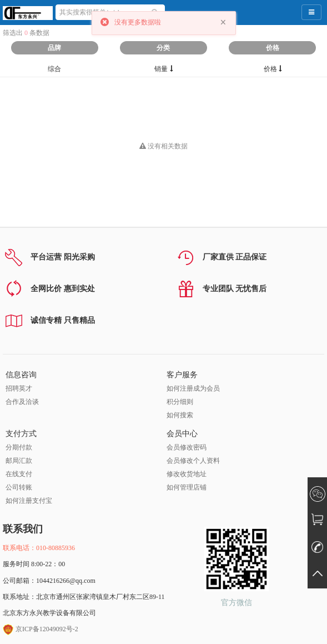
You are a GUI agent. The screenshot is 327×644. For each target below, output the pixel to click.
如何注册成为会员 (193, 388)
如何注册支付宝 (29, 501)
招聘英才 (19, 388)
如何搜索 (180, 415)
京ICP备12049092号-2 (41, 629)
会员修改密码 (187, 447)
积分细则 (180, 402)
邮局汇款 (19, 461)
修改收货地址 (187, 474)
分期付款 (19, 447)
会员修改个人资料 (193, 461)
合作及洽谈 (22, 402)
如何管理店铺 (187, 487)
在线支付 (19, 474)
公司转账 (19, 487)
